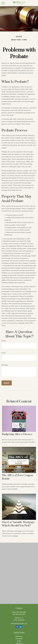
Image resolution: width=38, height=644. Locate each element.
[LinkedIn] (21, 627)
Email (3, 353)
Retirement (19, 636)
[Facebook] (17, 627)
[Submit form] (7, 383)
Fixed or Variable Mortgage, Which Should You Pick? (18, 524)
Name (4, 341)
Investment (19, 639)
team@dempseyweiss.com (19, 623)
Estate (19, 641)
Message (5, 365)
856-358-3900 (21, 612)
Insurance (19, 643)
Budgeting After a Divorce (17, 434)
